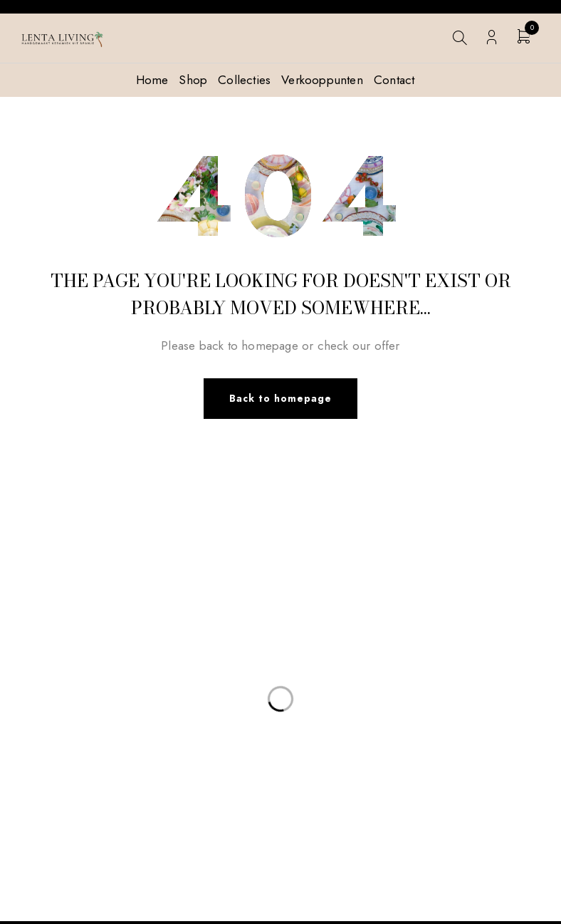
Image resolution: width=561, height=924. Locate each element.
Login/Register (492, 37)
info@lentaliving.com (86, 611)
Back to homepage (280, 400)
